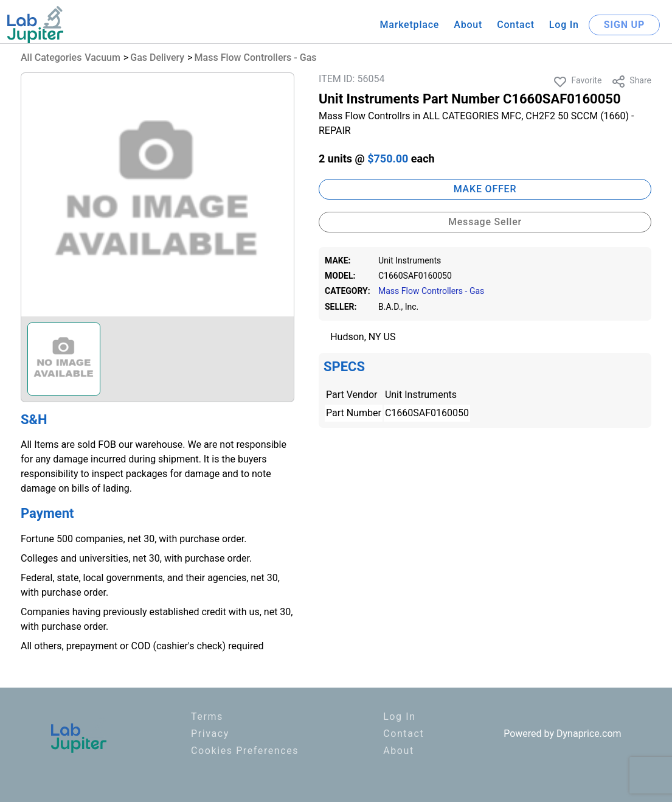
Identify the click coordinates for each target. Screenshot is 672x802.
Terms (207, 717)
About (468, 25)
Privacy (210, 734)
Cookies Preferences (245, 751)
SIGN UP (624, 25)
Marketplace (409, 25)
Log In (564, 25)
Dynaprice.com (589, 734)
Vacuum (102, 58)
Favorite (577, 82)
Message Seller (485, 222)
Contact (516, 25)
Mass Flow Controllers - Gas (256, 58)
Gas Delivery (157, 58)
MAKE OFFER (485, 189)
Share (631, 82)
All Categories (51, 58)
